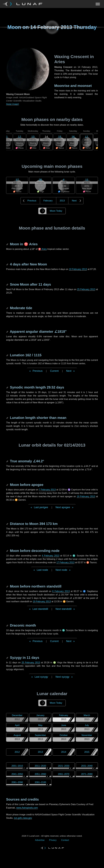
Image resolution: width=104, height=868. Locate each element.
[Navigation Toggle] (52, 4)
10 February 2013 (78, 269)
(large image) (12, 104)
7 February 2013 (47, 490)
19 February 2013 (86, 496)
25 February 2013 (86, 289)
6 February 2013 (61, 591)
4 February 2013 (51, 556)
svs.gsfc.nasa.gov (23, 818)
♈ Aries (42, 249)
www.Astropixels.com (27, 808)
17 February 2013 (65, 562)
